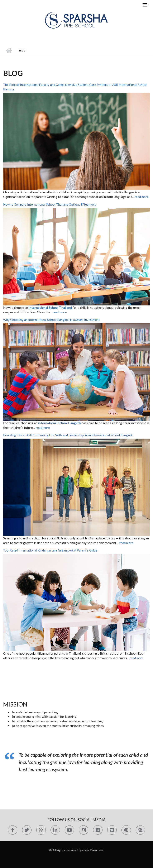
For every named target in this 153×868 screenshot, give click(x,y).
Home (9, 51)
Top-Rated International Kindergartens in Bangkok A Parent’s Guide (50, 550)
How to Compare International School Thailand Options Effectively (50, 204)
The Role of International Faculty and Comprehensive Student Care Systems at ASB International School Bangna (75, 87)
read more (142, 197)
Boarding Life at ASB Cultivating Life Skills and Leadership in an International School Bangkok (68, 435)
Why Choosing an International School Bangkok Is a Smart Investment (51, 320)
